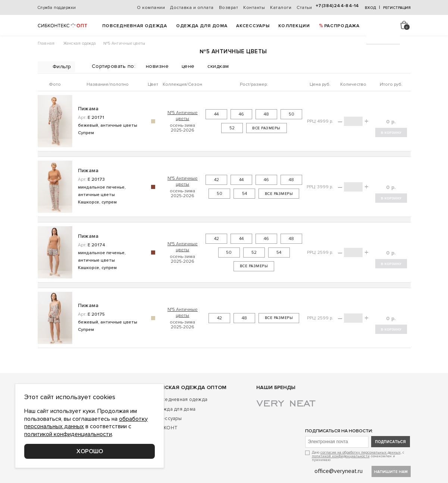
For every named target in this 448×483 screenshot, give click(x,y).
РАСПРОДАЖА (342, 26)
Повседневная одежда (135, 26)
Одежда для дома (202, 26)
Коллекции (294, 26)
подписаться (391, 442)
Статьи (304, 8)
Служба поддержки (57, 8)
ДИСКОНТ (165, 428)
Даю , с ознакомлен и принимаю (358, 456)
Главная (46, 43)
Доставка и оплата (192, 8)
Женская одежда (80, 43)
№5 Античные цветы (183, 116)
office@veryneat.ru (339, 471)
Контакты (254, 8)
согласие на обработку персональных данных (361, 452)
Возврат (229, 8)
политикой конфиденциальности (341, 456)
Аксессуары (253, 26)
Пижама (88, 109)
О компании (151, 8)
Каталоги (281, 8)
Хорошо (90, 451)
